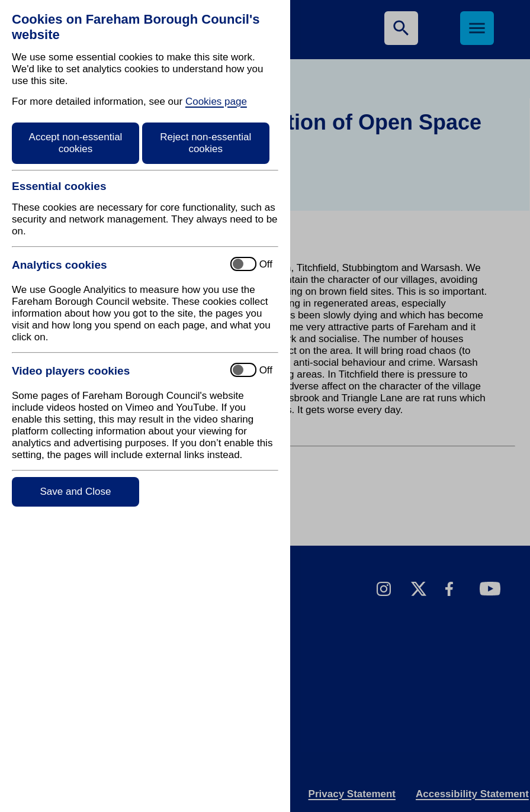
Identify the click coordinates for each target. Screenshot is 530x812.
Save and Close (75, 492)
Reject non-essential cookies (205, 143)
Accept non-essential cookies (76, 143)
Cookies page (216, 101)
